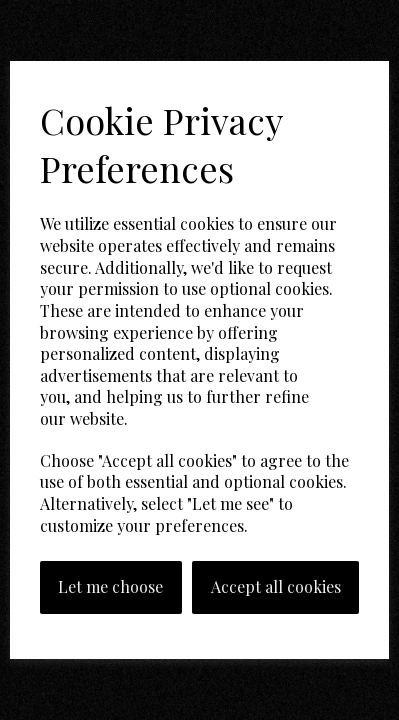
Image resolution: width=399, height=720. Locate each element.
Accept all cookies (276, 586)
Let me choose (110, 586)
